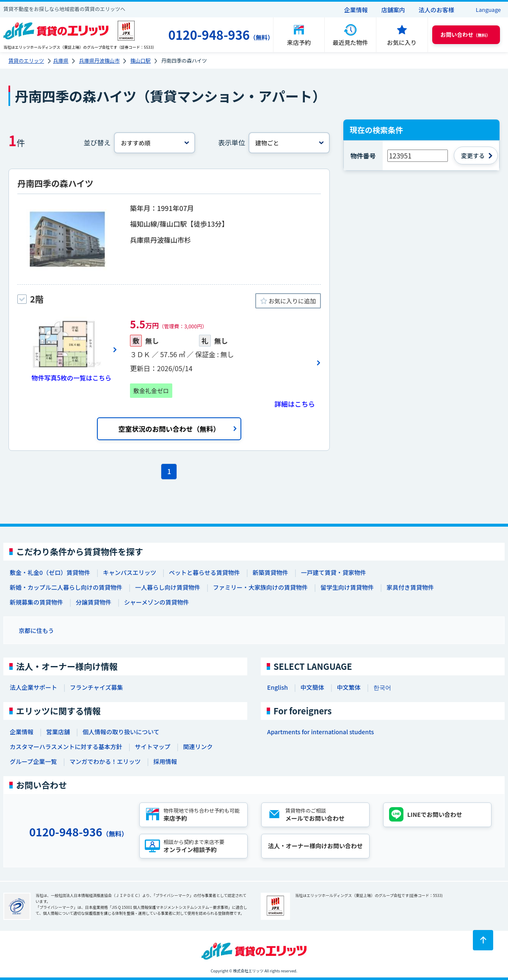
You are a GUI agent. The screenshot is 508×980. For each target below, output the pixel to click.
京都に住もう (36, 630)
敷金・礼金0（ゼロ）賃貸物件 (50, 572)
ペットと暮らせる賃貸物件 (204, 572)
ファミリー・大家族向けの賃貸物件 (260, 587)
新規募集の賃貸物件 (36, 602)
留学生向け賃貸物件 (347, 587)
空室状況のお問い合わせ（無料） (169, 429)
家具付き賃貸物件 (410, 587)
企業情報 (356, 10)
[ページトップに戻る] (483, 940)
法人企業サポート (33, 687)
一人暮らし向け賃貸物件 (168, 587)
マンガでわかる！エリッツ (105, 761)
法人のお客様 (436, 10)
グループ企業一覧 (33, 761)
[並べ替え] (155, 143)
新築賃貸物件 (271, 572)
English (277, 687)
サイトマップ (152, 747)
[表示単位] (289, 143)
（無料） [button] (465, 35)
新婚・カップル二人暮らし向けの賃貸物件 (66, 587)
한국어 (382, 687)
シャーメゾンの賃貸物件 (156, 602)
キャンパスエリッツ (130, 572)
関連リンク (198, 747)
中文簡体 (312, 687)
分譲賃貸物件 (94, 602)
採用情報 (165, 761)
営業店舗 (58, 732)
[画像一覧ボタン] (67, 350)
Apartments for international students (320, 732)
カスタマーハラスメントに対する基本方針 (66, 747)
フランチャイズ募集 (96, 687)
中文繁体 (349, 687)
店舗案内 (393, 10)
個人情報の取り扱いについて (121, 732)
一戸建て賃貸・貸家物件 (334, 572)
